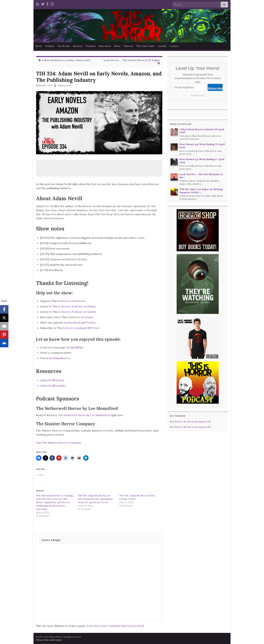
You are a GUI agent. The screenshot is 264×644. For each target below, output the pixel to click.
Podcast (50, 46)
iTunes (89, 317)
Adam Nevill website (53, 386)
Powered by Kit (198, 95)
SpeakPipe (77, 347)
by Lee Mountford (84, 415)
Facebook (74, 323)
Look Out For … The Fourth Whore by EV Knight (132, 60)
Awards (162, 46)
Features (91, 46)
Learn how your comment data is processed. (115, 626)
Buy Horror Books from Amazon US (190, 427)
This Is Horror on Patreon (68, 301)
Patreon (128, 46)
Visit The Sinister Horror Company (59, 443)
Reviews (78, 46)
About (39, 46)
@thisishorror (61, 358)
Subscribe (215, 89)
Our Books (64, 46)
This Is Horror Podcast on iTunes (74, 306)
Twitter (91, 323)
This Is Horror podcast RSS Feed (78, 328)
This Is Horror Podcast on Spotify (75, 312)
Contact (174, 46)
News (117, 46)
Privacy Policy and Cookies (49, 640)
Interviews (105, 46)
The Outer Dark (145, 46)
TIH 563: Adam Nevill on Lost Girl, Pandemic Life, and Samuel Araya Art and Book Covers (95, 499)
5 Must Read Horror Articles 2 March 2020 (66, 60)
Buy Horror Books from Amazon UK (190, 422)
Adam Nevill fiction (52, 380)
